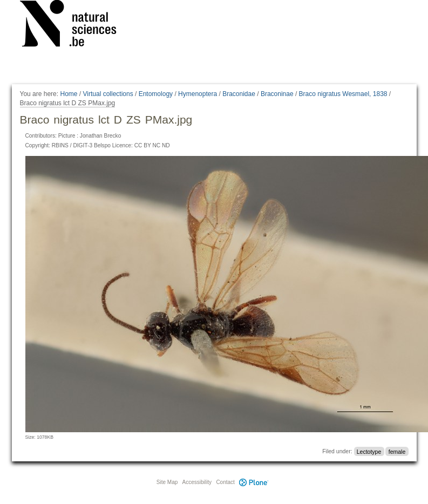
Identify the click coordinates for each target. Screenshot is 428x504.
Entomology (156, 94)
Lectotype (369, 451)
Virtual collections (108, 94)
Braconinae (277, 94)
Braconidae (239, 94)
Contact (225, 482)
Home (69, 94)
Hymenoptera (198, 94)
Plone (254, 482)
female (397, 451)
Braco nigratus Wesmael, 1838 (343, 94)
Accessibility (197, 482)
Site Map (167, 482)
